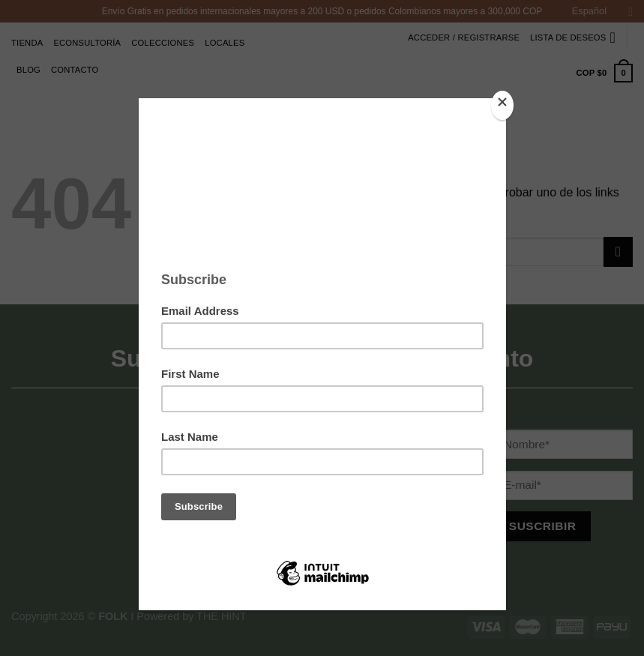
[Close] (502, 105)
